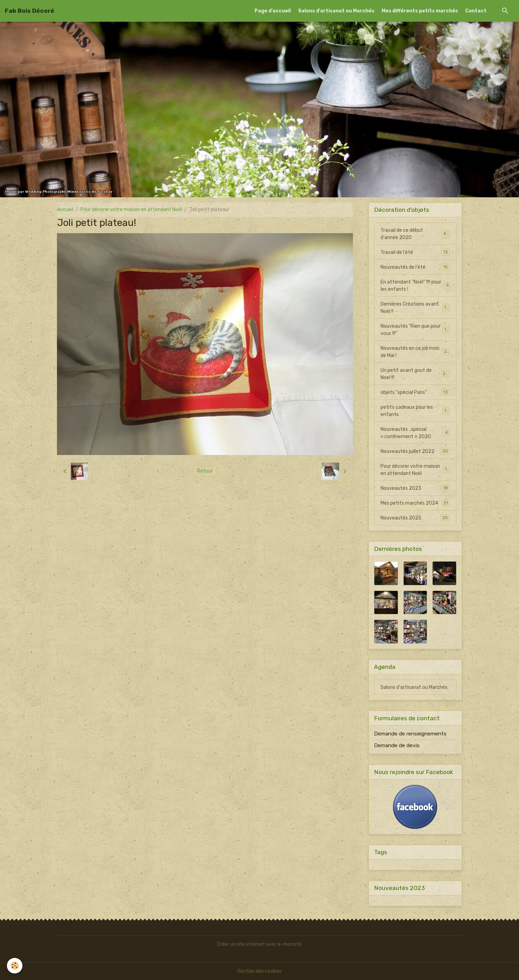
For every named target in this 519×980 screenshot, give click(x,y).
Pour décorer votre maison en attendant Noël (131, 210)
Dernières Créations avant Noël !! (415, 308)
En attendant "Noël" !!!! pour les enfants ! (415, 286)
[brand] (30, 11)
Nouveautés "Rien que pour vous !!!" (415, 330)
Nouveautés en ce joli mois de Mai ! (415, 352)
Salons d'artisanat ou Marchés (336, 11)
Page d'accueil (273, 11)
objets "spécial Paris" (415, 392)
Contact (476, 11)
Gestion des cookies (259, 971)
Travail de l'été (415, 252)
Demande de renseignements (410, 734)
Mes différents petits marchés (420, 11)
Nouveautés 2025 (415, 518)
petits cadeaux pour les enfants (415, 411)
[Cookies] (15, 966)
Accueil (65, 210)
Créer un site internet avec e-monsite (259, 944)
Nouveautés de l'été (415, 267)
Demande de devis (397, 745)
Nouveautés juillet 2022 (415, 451)
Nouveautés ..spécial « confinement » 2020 (415, 433)
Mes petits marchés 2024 (415, 503)
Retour (205, 471)
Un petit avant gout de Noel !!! (415, 374)
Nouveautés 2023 (415, 488)
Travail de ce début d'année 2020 (415, 234)
